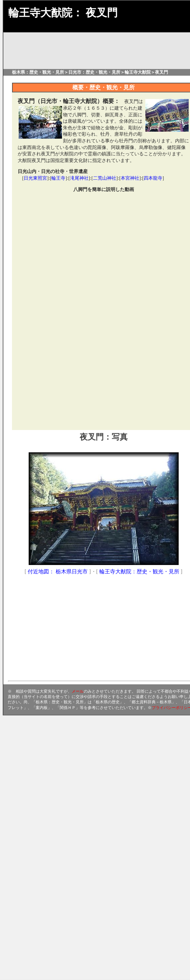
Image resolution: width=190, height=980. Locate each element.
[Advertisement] (70, 359)
